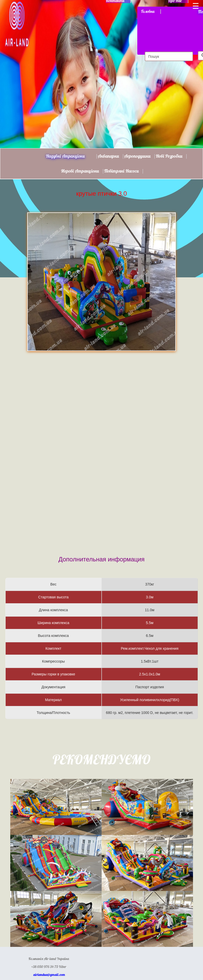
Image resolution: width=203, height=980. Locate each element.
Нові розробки (169, 156)
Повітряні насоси (122, 171)
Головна (148, 12)
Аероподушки (137, 156)
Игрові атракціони (80, 171)
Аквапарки (108, 156)
